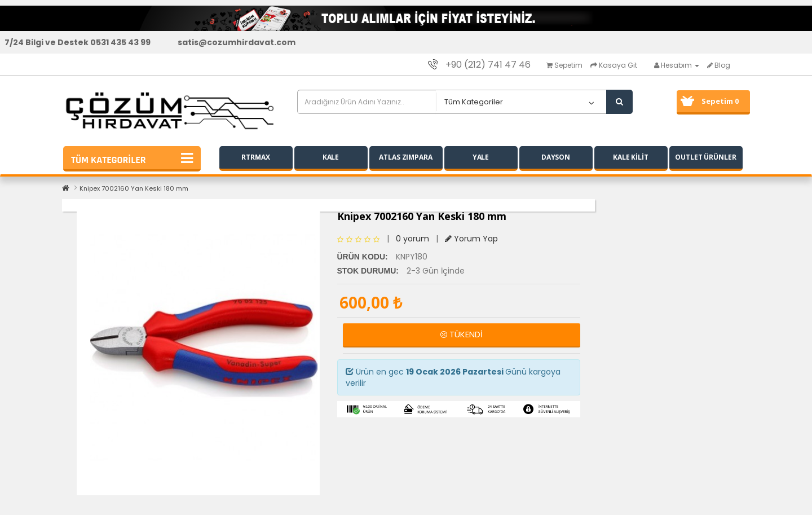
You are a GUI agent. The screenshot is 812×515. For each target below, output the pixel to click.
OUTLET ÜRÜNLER (706, 157)
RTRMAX (255, 157)
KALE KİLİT (631, 157)
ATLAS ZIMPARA (406, 157)
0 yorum (412, 239)
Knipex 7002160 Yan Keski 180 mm (134, 188)
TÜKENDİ (462, 334)
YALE (481, 157)
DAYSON (556, 157)
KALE (331, 157)
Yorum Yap (471, 239)
